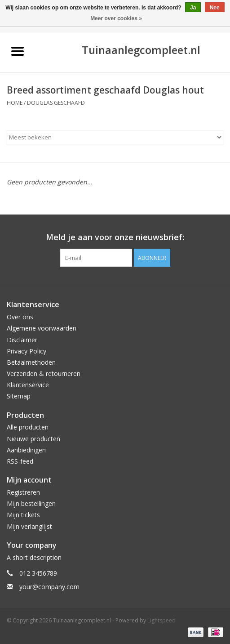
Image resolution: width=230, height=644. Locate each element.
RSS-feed (20, 461)
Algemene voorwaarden (42, 328)
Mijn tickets (23, 515)
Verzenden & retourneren (44, 373)
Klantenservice (28, 385)
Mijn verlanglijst (29, 526)
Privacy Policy (27, 351)
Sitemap (19, 396)
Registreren (23, 492)
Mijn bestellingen (31, 503)
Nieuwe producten (33, 439)
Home (15, 103)
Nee (215, 8)
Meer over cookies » (116, 18)
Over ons (20, 317)
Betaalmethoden (31, 362)
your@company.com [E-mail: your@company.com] (49, 587)
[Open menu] (18, 51)
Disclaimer (22, 340)
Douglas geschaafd (56, 103)
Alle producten (28, 427)
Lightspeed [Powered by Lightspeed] (161, 620)
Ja (193, 8)
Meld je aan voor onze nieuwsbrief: (115, 237)
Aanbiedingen (26, 450)
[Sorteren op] (115, 137)
